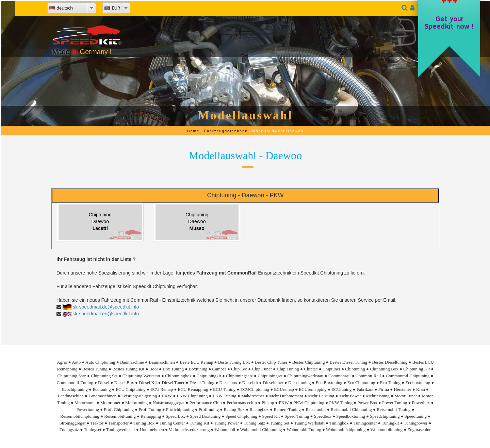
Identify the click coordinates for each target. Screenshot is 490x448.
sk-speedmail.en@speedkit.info (106, 314)
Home (193, 131)
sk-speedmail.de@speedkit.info (106, 307)
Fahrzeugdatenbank (226, 131)
